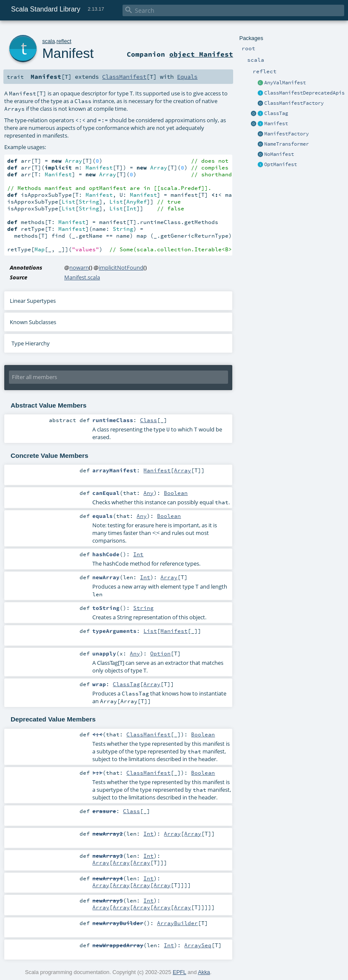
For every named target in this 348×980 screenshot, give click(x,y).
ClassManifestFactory (294, 103)
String (143, 608)
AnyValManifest (285, 83)
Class (148, 420)
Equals (187, 77)
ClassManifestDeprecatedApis (304, 93)
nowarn (79, 267)
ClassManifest (124, 77)
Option (160, 653)
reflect (64, 41)
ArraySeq (198, 945)
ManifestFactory (287, 134)
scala (48, 41)
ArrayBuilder (177, 923)
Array (183, 470)
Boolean (176, 493)
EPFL (180, 972)
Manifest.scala (82, 277)
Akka (204, 972)
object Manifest (201, 54)
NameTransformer (287, 144)
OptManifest (281, 164)
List (150, 631)
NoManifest (279, 154)
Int (138, 554)
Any (148, 493)
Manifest (276, 124)
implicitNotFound (121, 267)
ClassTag (276, 113)
